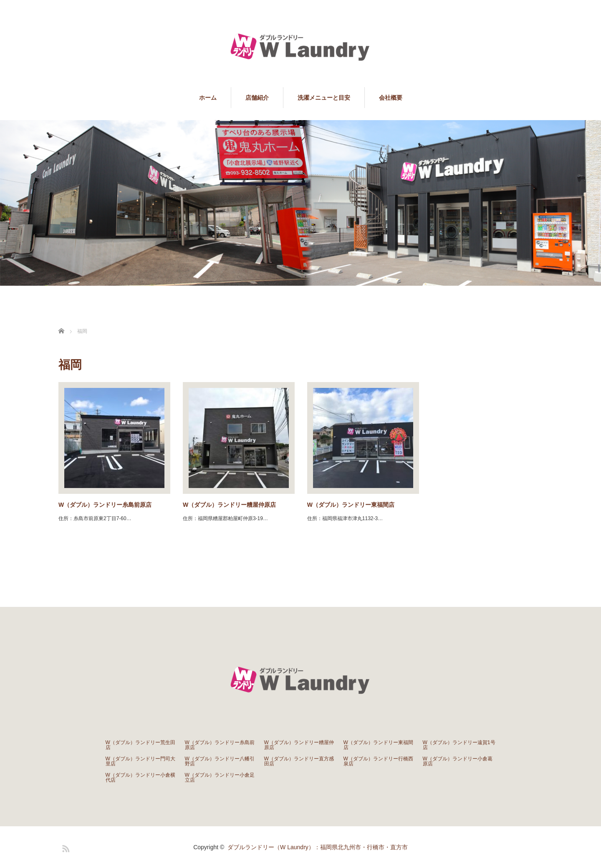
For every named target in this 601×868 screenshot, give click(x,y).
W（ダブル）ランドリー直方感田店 (299, 761)
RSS (65, 847)
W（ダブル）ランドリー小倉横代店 (140, 777)
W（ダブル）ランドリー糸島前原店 (105, 505)
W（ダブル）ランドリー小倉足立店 (220, 777)
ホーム (208, 98)
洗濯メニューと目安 (324, 98)
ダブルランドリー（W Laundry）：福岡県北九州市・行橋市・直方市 (318, 847)
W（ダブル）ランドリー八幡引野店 (220, 761)
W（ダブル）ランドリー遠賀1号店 (459, 745)
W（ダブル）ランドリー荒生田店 (140, 745)
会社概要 (391, 98)
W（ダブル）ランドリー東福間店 (351, 505)
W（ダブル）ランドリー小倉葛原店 (458, 761)
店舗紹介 (257, 98)
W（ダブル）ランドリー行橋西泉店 (378, 761)
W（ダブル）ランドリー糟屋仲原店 (229, 505)
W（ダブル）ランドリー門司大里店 (140, 761)
